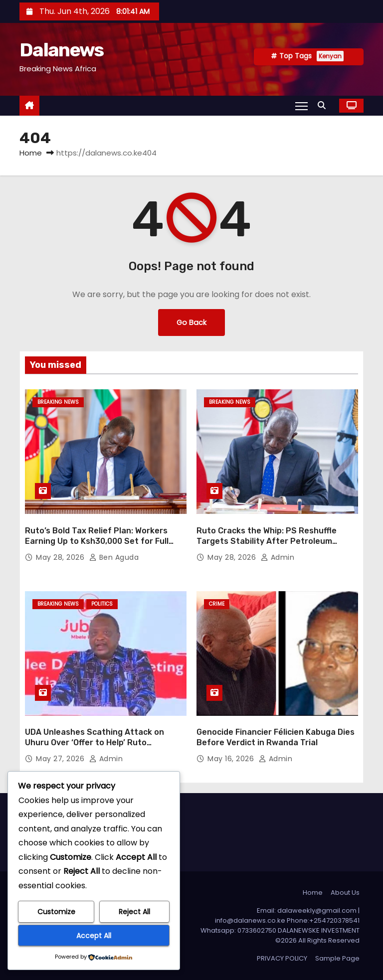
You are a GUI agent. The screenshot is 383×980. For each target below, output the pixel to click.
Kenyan (330, 56)
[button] (324, 105)
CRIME (217, 604)
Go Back (191, 323)
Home (31, 153)
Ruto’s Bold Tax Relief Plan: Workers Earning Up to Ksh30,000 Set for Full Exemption (97, 541)
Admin (278, 557)
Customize (56, 912)
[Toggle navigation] (301, 106)
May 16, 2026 (232, 759)
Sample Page (337, 958)
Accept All (94, 936)
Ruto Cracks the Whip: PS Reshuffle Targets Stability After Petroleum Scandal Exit (267, 541)
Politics (102, 604)
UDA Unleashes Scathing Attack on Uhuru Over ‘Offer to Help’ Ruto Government (95, 743)
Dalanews (61, 50)
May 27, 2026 (61, 759)
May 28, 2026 (61, 557)
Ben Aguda (114, 557)
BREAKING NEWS (58, 402)
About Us (345, 893)
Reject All (134, 912)
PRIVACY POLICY (282, 958)
